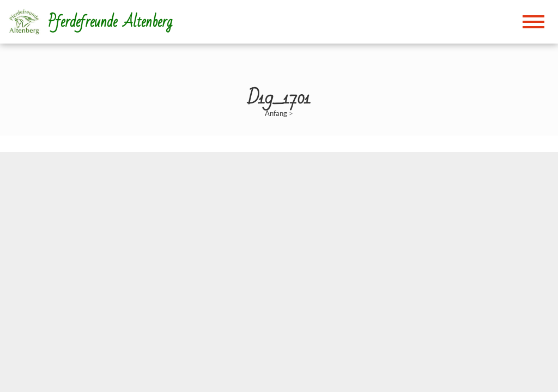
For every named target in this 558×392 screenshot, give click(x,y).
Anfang (276, 113)
